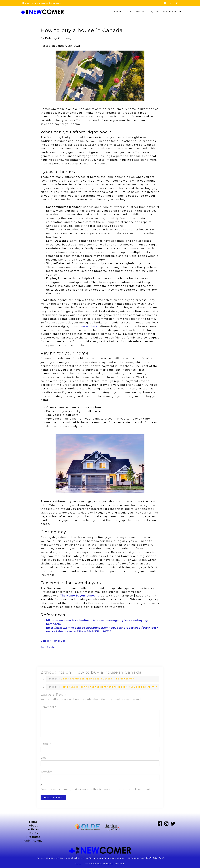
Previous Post (48, 659)
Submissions (170, 12)
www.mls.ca (89, 326)
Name (46, 744)
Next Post (154, 659)
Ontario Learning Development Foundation (115, 858)
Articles (140, 12)
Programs (154, 12)
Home (33, 822)
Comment (48, 707)
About (118, 12)
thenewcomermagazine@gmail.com (42, 3)
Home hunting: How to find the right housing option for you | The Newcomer (109, 687)
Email (45, 758)
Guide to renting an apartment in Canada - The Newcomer (97, 679)
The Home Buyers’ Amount (79, 596)
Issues (128, 12)
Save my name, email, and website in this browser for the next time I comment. (96, 789)
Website (46, 772)
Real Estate (48, 647)
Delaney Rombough (53, 641)
